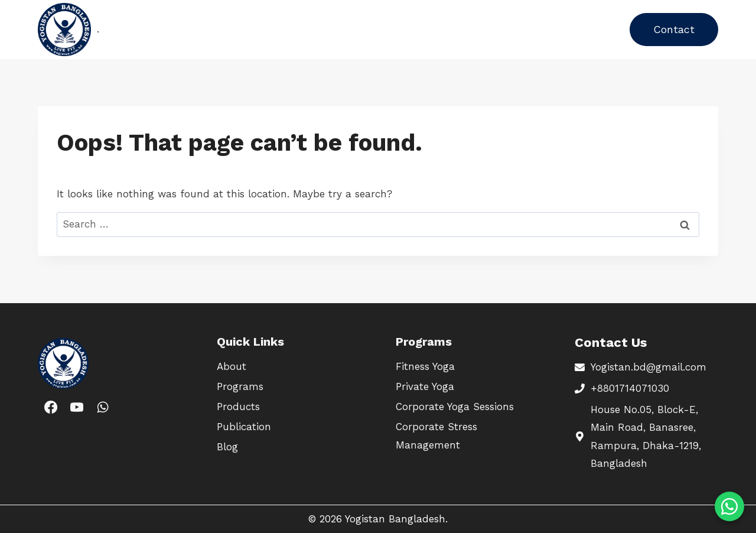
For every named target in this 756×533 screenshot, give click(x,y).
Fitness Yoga (425, 366)
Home (142, 29)
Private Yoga (425, 386)
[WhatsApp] (103, 407)
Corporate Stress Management (436, 436)
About (375, 29)
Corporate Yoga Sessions (455, 407)
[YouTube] (77, 407)
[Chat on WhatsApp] (729, 506)
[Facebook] (51, 407)
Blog (415, 29)
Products (254, 29)
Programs (194, 29)
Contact (674, 29)
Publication (318, 29)
